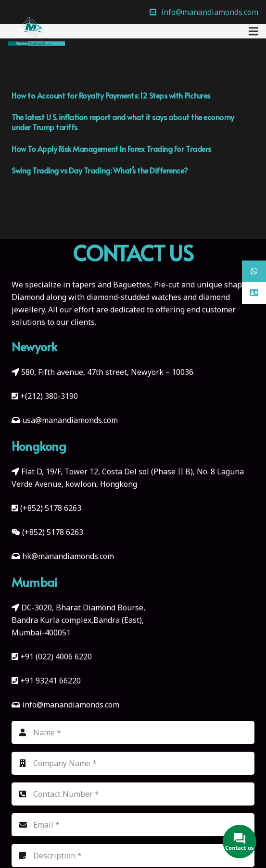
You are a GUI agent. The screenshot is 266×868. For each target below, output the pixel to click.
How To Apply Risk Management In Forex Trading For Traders (111, 149)
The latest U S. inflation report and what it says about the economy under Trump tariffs (123, 122)
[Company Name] (133, 763)
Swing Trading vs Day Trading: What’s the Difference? (100, 170)
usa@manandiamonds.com (70, 420)
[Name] (133, 732)
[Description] (133, 856)
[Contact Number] (133, 794)
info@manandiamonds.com (70, 705)
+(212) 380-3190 (49, 396)
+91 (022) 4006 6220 (56, 657)
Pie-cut (167, 285)
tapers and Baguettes (111, 285)
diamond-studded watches (134, 297)
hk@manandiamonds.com (68, 556)
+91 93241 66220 (51, 681)
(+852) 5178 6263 (51, 508)
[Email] (133, 825)
